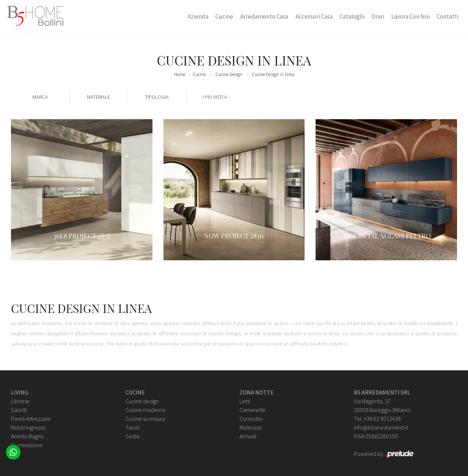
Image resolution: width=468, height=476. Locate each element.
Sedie (133, 436)
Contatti (448, 16)
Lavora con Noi (410, 16)
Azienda (198, 16)
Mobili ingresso (28, 427)
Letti (245, 401)
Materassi (250, 427)
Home (180, 74)
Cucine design (142, 401)
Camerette (253, 410)
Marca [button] (40, 97)
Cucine (224, 16)
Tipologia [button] (157, 97)
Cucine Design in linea (273, 74)
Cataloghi (352, 16)
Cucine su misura (145, 419)
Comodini (251, 419)
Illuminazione (27, 445)
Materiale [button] (99, 97)
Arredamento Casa (264, 16)
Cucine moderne (146, 410)
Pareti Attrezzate (31, 419)
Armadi (248, 436)
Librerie (20, 401)
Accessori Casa (314, 16)
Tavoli (133, 427)
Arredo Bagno (27, 436)
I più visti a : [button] (216, 97)
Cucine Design (229, 74)
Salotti (19, 410)
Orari (378, 16)
